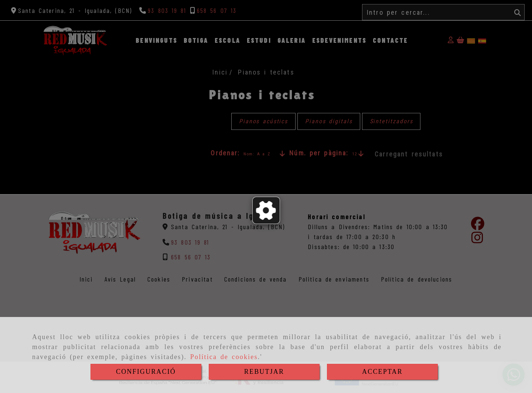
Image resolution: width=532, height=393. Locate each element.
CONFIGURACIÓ (146, 372)
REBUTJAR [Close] (264, 372)
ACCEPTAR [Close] (382, 372)
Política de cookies (224, 357)
